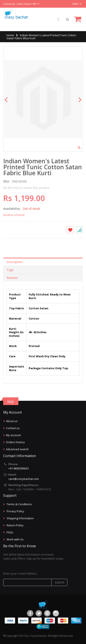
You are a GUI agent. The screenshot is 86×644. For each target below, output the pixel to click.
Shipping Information (20, 518)
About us (12, 421)
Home (10, 35)
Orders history (15, 442)
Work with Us (15, 539)
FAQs (10, 532)
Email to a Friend (14, 215)
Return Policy (15, 525)
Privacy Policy (15, 511)
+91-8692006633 (19, 468)
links (75, 4)
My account (13, 435)
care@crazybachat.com (24, 479)
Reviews (12, 278)
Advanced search (17, 449)
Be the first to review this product (26, 188)
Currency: (9, 4)
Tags (10, 270)
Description (15, 262)
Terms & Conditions (19, 504)
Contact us (13, 428)
